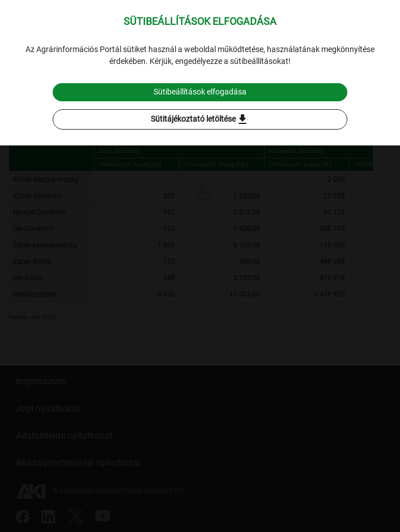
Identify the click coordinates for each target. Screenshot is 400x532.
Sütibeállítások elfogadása (200, 92)
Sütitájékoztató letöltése (200, 119)
